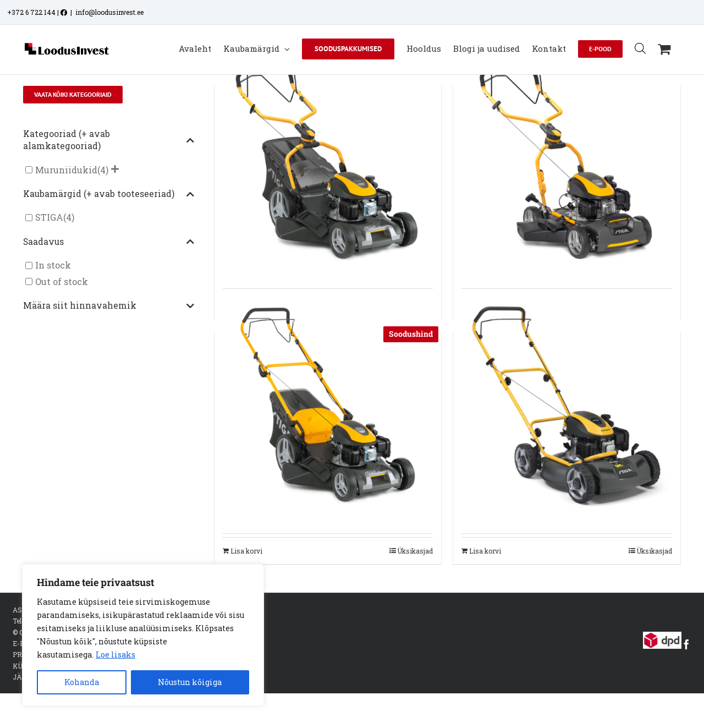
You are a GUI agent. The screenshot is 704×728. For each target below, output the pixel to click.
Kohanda (82, 682)
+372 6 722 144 (31, 12)
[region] (143, 635)
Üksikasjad (415, 551)
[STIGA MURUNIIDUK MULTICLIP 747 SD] (566, 160)
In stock (53, 266)
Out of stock (62, 281)
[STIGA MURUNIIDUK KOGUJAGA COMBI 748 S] (328, 160)
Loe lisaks (116, 655)
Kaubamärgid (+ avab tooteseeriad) (109, 194)
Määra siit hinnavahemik (109, 306)
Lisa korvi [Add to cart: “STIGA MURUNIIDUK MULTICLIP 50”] (485, 551)
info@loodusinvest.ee (109, 12)
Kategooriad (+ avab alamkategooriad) (109, 140)
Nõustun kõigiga (190, 682)
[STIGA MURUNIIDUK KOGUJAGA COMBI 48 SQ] (328, 406)
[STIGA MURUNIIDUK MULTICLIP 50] (566, 406)
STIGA (49, 218)
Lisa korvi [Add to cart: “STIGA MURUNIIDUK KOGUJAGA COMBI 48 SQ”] (246, 551)
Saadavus (109, 242)
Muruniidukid (66, 170)
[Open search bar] (640, 48)
